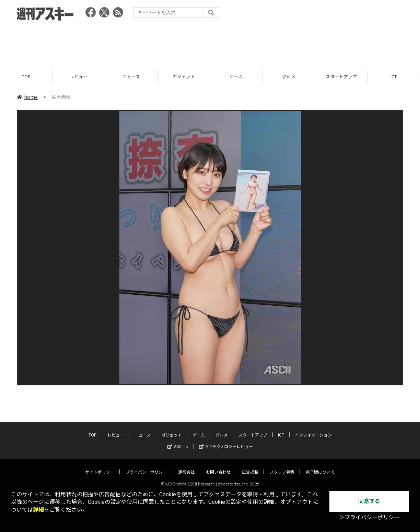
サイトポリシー (100, 466)
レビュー (79, 76)
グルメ (289, 76)
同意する (369, 501)
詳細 (38, 510)
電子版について (320, 466)
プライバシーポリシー (146, 466)
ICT (394, 76)
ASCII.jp (178, 440)
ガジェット (184, 76)
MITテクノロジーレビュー (226, 440)
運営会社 (186, 466)
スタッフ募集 (282, 466)
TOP (26, 76)
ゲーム (236, 76)
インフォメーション (313, 429)
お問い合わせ (218, 466)
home (27, 97)
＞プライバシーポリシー (369, 517)
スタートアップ (341, 76)
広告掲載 (250, 466)
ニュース (131, 76)
